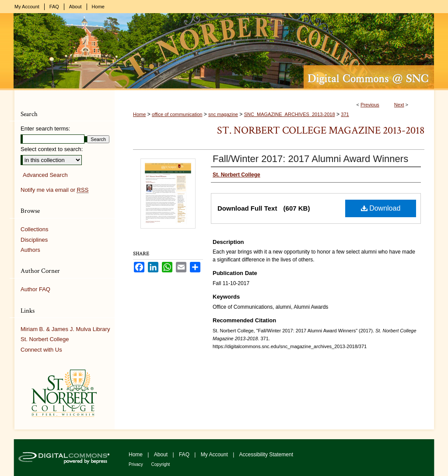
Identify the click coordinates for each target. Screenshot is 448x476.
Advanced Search (45, 175)
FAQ (185, 455)
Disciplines (34, 240)
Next (399, 105)
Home (139, 114)
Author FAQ (35, 289)
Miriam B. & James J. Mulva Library (65, 329)
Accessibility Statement (266, 455)
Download (381, 208)
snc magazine (223, 114)
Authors (30, 250)
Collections (35, 229)
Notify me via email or (54, 190)
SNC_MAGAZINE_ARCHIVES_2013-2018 (290, 114)
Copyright (161, 464)
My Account (215, 455)
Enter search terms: (45, 129)
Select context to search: (52, 149)
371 (345, 114)
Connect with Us (41, 350)
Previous (370, 105)
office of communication (177, 114)
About (162, 455)
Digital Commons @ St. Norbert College (224, 52)
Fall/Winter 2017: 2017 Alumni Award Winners (310, 159)
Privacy (136, 464)
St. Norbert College (45, 339)
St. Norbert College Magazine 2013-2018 (321, 130)
